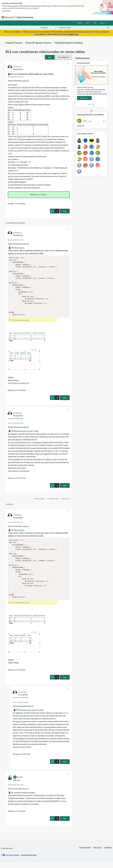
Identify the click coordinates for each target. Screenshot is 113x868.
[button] (50, 57)
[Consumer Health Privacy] (29, 861)
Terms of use (97, 853)
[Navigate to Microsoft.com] (8, 17)
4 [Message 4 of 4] (14, 481)
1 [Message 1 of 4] (14, 204)
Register (80, 23)
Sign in (88, 23)
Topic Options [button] (63, 57)
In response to (16, 421)
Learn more (6, 11)
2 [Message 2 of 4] (14, 817)
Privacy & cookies (85, 853)
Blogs (77, 17)
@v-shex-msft (24, 434)
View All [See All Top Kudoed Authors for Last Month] (81, 126)
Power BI (25, 81)
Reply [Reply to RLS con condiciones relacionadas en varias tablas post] (65, 211)
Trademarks (108, 853)
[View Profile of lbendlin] (20, 783)
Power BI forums (14, 43)
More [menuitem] (84, 17)
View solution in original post (18, 386)
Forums (38, 17)
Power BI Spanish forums (38, 43)
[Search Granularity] (48, 28)
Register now (73, 34)
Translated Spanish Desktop (68, 43)
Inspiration (48, 17)
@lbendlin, (15, 445)
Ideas (57, 17)
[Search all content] (84, 28)
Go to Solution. (42, 195)
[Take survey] (84, 98)
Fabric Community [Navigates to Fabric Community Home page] (25, 17)
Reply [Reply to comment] (65, 401)
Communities (67, 17)
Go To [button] (102, 23)
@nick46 (21, 248)
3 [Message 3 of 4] (14, 393)
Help (95, 23)
